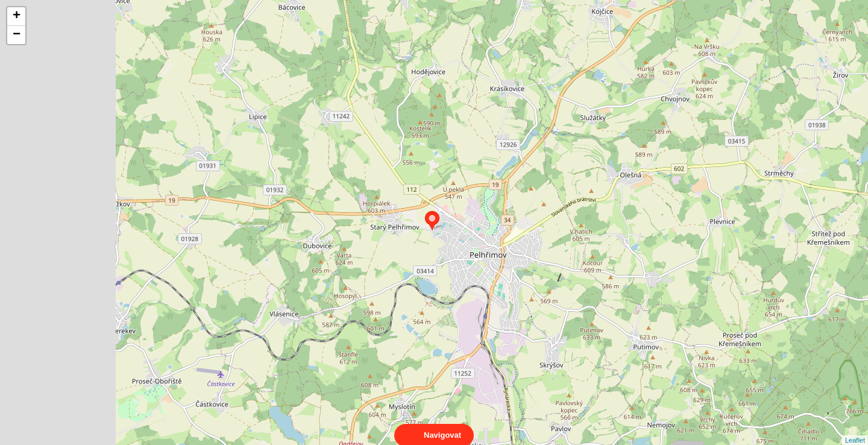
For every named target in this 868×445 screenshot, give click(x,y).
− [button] (17, 35)
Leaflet (855, 429)
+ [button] (17, 16)
